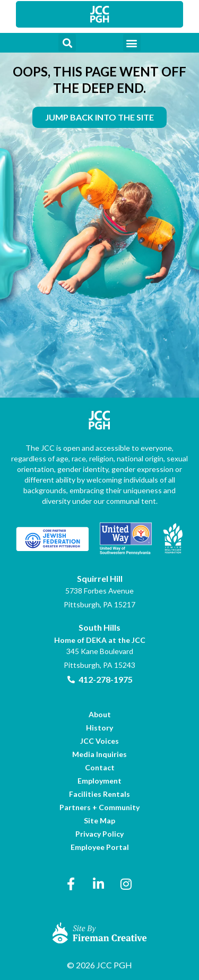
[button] (67, 43)
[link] (100, 14)
